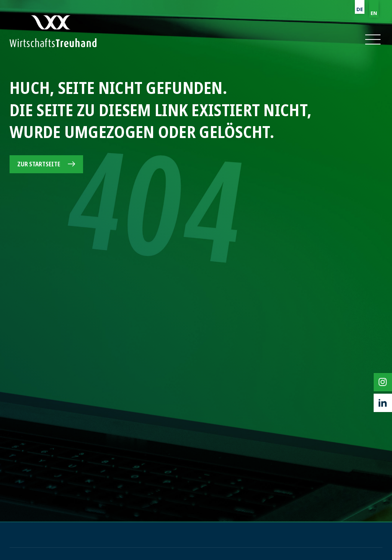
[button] (372, 39)
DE (360, 9)
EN (374, 13)
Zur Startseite (39, 164)
